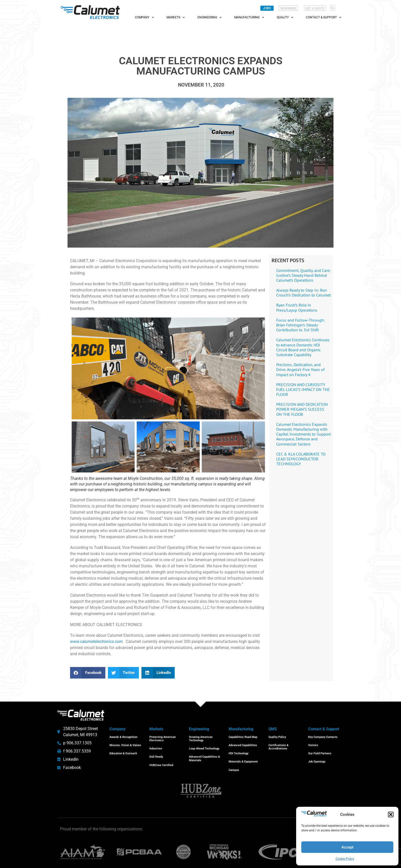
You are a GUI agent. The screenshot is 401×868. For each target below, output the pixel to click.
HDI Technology (238, 751)
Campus (234, 765)
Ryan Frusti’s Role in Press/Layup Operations (297, 307)
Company (144, 17)
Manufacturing (249, 17)
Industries (156, 747)
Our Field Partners (320, 751)
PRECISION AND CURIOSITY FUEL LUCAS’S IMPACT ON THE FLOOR (303, 389)
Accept (347, 847)
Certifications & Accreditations (279, 745)
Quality (285, 17)
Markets (176, 17)
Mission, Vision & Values (125, 744)
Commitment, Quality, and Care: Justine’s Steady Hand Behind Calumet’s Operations (303, 275)
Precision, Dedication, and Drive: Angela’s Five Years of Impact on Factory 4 (300, 369)
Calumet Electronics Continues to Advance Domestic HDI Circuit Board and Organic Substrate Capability (303, 347)
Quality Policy (277, 737)
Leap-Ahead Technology (204, 747)
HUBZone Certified (161, 761)
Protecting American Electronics (163, 738)
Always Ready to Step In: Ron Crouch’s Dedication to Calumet (303, 293)
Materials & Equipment (243, 758)
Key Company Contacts (323, 737)
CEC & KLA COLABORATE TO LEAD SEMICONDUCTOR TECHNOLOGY (301, 459)
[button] (391, 814)
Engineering (209, 17)
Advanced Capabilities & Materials (204, 756)
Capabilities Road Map (243, 737)
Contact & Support (324, 17)
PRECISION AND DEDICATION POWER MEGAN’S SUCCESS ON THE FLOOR (302, 409)
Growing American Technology (201, 738)
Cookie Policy (345, 859)
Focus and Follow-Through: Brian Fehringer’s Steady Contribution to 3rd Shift (300, 325)
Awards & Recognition (123, 737)
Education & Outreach (123, 751)
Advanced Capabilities (243, 744)
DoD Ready (156, 754)
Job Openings (317, 758)
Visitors (313, 744)
